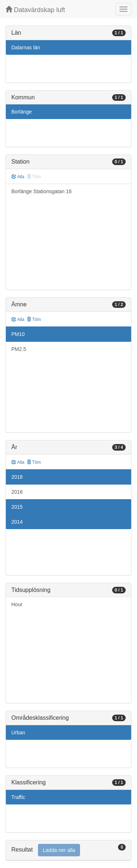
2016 (17, 492)
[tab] (68, 850)
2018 (17, 477)
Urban (18, 733)
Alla (18, 177)
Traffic (18, 797)
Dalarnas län (26, 47)
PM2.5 (19, 349)
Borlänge (22, 112)
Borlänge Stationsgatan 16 (41, 191)
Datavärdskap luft (35, 10)
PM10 (18, 334)
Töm (34, 320)
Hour (17, 604)
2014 (17, 522)
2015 (17, 507)
